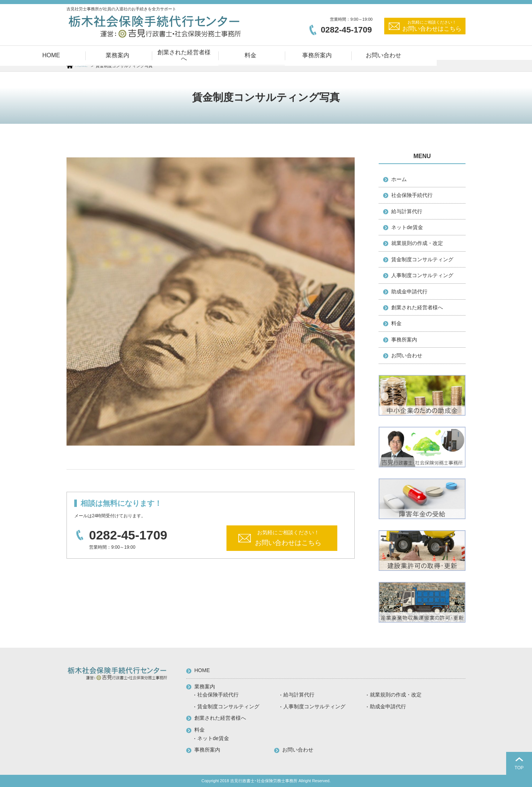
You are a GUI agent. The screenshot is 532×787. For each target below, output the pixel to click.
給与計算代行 (407, 211)
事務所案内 (404, 340)
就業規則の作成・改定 (417, 243)
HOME (81, 65)
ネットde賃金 (407, 227)
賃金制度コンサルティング (422, 259)
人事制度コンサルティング (422, 275)
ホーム (399, 179)
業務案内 (205, 687)
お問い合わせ (407, 355)
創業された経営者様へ (417, 307)
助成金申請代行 (409, 292)
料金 (396, 323)
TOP (519, 768)
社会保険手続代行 (412, 195)
